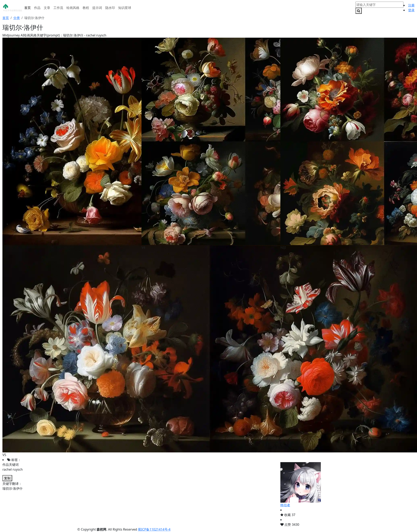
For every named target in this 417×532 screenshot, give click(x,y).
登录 (411, 10)
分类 (17, 18)
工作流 (58, 8)
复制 (7, 478)
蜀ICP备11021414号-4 (154, 529)
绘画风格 (73, 8)
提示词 (97, 8)
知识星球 (125, 8)
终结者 (285, 505)
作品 (37, 8)
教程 (86, 8)
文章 (47, 8)
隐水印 (110, 8)
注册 (411, 5)
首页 (28, 8)
